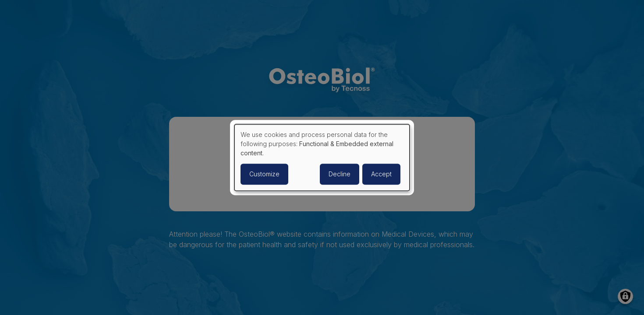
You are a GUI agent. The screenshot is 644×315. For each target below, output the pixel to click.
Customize (264, 174)
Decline (340, 174)
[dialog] (322, 157)
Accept (381, 174)
